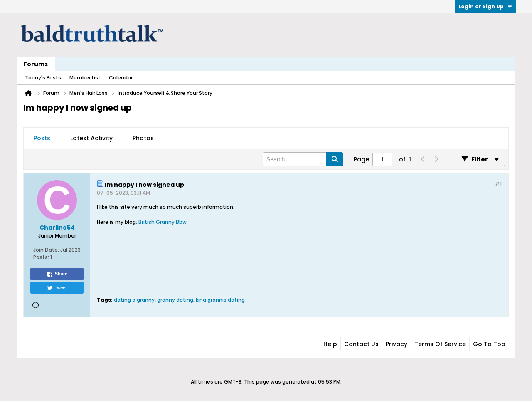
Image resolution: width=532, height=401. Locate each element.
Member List (85, 78)
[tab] (42, 139)
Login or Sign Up (485, 6)
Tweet (57, 288)
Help (330, 344)
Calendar (121, 78)
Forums (36, 64)
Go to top (489, 344)
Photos (143, 138)
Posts (42, 138)
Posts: (41, 257)
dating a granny (134, 300)
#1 (498, 184)
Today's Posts (43, 78)
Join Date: (46, 250)
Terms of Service (440, 344)
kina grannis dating (220, 300)
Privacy (397, 344)
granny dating (175, 300)
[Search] (303, 159)
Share (57, 274)
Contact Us (361, 344)
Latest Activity (91, 138)
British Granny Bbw (163, 222)
